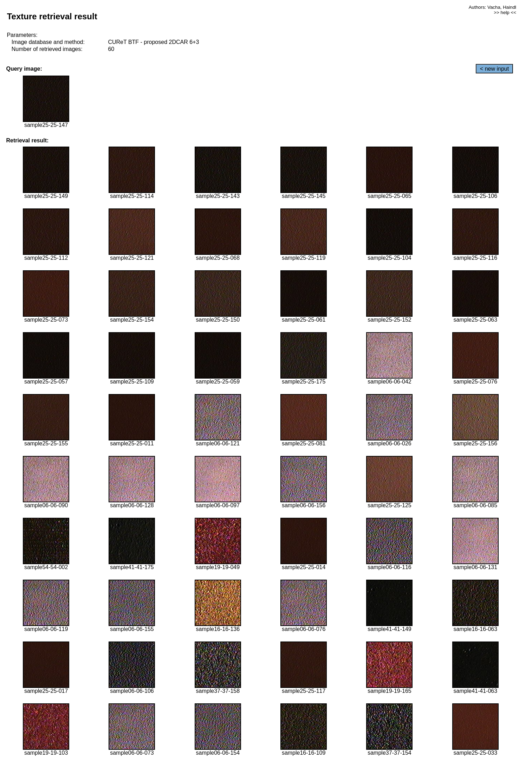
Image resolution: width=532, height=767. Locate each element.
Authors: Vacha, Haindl (492, 7)
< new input (494, 69)
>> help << (505, 12)
